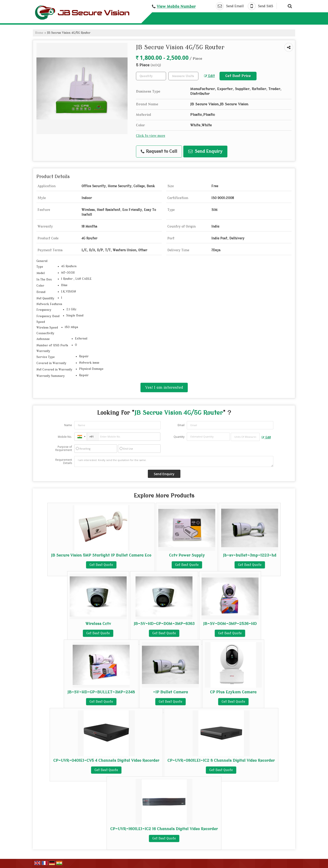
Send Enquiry (205, 152)
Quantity (179, 437)
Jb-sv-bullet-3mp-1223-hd (250, 555)
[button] (176, 6)
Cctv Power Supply (187, 555)
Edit (209, 76)
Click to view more (151, 136)
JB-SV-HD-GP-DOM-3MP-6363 (164, 624)
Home (39, 33)
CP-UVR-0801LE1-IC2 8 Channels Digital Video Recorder (221, 760)
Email (181, 425)
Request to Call (159, 152)
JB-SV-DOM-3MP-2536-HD (230, 624)
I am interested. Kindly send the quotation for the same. (174, 461)
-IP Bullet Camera (170, 692)
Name (68, 425)
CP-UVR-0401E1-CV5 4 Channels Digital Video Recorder (106, 760)
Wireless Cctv (98, 624)
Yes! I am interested (164, 387)
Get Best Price (238, 76)
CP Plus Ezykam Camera (233, 692)
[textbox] (183, 76)
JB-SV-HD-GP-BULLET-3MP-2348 (101, 692)
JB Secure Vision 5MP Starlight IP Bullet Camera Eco (101, 555)
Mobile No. (65, 437)
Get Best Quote (101, 565)
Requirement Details (64, 461)
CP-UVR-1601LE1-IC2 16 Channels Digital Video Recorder (164, 829)
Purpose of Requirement (64, 448)
